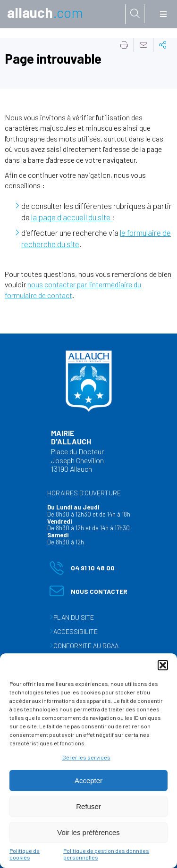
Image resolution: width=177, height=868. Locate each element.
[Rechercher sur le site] (135, 14)
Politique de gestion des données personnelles (106, 854)
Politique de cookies (25, 854)
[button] (163, 665)
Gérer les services (86, 757)
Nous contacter (88, 593)
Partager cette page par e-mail (143, 45)
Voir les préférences (88, 832)
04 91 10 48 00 (82, 570)
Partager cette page (163, 45)
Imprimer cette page (124, 45)
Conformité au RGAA (86, 646)
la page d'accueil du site (72, 217)
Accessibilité (76, 631)
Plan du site (74, 617)
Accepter (88, 780)
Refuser (88, 806)
